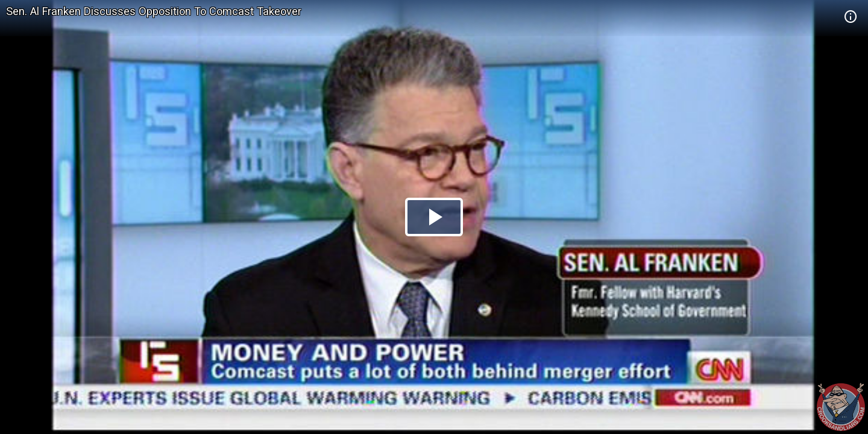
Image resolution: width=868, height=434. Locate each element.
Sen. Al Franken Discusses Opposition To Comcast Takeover (154, 11)
